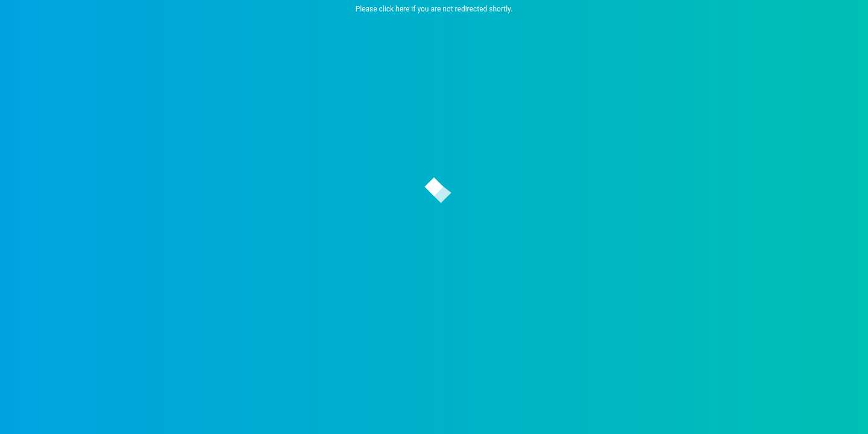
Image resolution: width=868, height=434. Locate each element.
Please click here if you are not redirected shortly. (434, 9)
